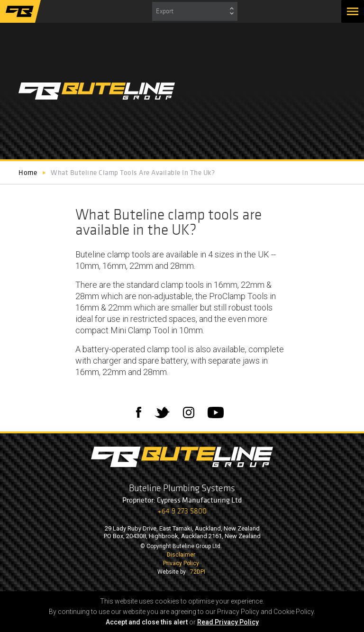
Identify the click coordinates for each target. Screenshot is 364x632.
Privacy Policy (181, 563)
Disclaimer (181, 555)
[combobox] (195, 11)
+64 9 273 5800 (182, 511)
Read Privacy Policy (228, 622)
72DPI (198, 572)
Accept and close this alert (147, 622)
